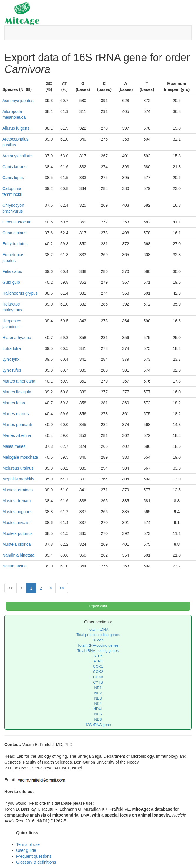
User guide (26, 850)
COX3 (98, 677)
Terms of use (28, 844)
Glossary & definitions (36, 862)
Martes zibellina (17, 435)
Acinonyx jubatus (18, 101)
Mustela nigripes (17, 512)
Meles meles (14, 446)
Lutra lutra (12, 348)
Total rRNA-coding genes (98, 651)
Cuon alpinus (14, 233)
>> (62, 588)
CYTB (98, 682)
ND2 (98, 693)
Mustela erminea (18, 490)
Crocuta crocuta (17, 222)
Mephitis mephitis (18, 479)
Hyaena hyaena (17, 338)
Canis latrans (14, 167)
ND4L (98, 709)
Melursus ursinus (18, 468)
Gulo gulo (11, 282)
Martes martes (15, 414)
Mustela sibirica (16, 544)
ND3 (98, 698)
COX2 (98, 672)
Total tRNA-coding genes (98, 645)
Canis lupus (13, 178)
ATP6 (98, 656)
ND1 (98, 688)
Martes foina (14, 403)
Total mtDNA (98, 630)
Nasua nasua (15, 566)
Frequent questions (34, 856)
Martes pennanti (17, 425)
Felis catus (12, 271)
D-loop (98, 640)
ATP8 (98, 661)
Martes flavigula (17, 392)
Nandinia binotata (18, 555)
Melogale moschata (20, 457)
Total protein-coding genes (98, 635)
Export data (98, 606)
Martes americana (19, 381)
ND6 (98, 720)
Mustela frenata (17, 501)
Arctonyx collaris (17, 156)
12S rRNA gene (98, 725)
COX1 (98, 667)
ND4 (98, 704)
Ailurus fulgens (16, 128)
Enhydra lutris (15, 244)
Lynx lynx (11, 359)
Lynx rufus (12, 370)
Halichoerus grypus (20, 293)
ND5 (98, 714)
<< (11, 588)
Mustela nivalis (16, 523)
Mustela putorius (18, 533)
